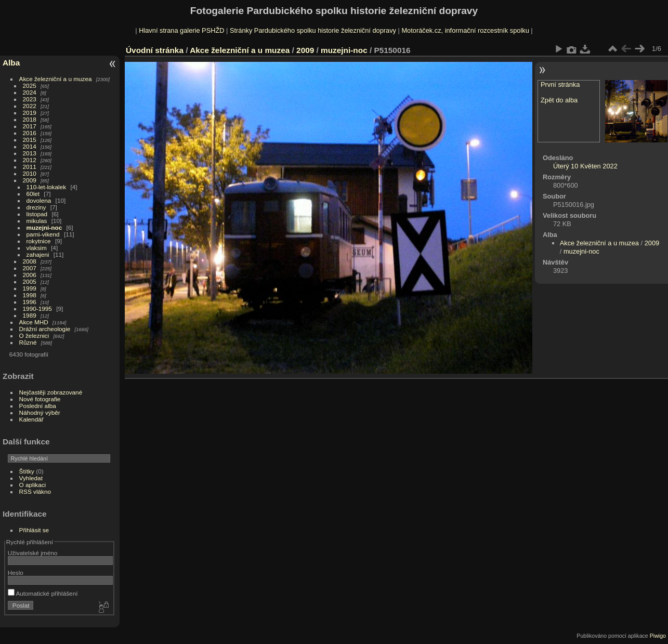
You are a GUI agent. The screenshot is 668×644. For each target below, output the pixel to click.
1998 (30, 295)
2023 (30, 99)
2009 (30, 180)
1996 (30, 302)
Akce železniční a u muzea (56, 79)
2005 (30, 281)
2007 (30, 268)
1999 (30, 288)
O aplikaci (33, 485)
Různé (28, 342)
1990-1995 (37, 308)
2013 (30, 153)
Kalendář (31, 419)
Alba (11, 63)
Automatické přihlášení (43, 593)
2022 (30, 106)
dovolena (39, 200)
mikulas (37, 221)
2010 (30, 173)
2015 (30, 140)
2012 (30, 160)
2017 (30, 126)
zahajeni (38, 254)
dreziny (36, 207)
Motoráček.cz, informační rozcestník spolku (465, 30)
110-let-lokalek (47, 187)
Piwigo (658, 636)
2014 (30, 146)
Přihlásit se (34, 530)
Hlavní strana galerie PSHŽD (181, 30)
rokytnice (39, 241)
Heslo (16, 573)
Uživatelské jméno (32, 553)
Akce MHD (34, 322)
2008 (30, 261)
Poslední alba (38, 406)
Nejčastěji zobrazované (51, 392)
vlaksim (37, 248)
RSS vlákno (35, 491)
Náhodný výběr (40, 412)
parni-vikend (43, 234)
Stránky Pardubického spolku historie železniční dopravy (313, 30)
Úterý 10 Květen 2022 (585, 166)
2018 (30, 119)
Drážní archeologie (45, 329)
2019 (30, 113)
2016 (30, 133)
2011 (30, 167)
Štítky (27, 471)
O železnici (34, 336)
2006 (30, 275)
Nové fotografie (40, 399)
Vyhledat (31, 478)
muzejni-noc (44, 227)
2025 (30, 86)
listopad (37, 214)
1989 (30, 315)
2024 (30, 92)
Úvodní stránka (155, 50)
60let (33, 194)
